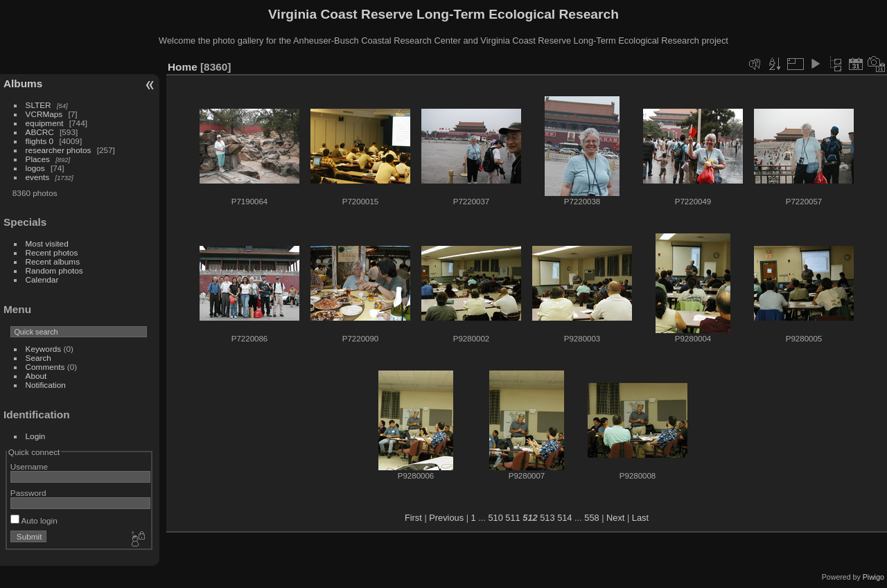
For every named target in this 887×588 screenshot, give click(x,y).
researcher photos (59, 150)
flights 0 (40, 141)
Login (36, 436)
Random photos (54, 270)
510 (495, 518)
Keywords (44, 349)
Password (28, 493)
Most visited (47, 243)
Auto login (34, 520)
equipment (45, 123)
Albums (23, 83)
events (38, 177)
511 (512, 518)
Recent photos (52, 252)
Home (183, 67)
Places (38, 159)
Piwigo (873, 577)
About (36, 376)
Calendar (42, 279)
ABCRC (40, 132)
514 (564, 518)
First (413, 518)
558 (591, 518)
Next (615, 518)
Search (38, 358)
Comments (45, 367)
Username (29, 466)
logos (35, 168)
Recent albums (53, 261)
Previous (446, 518)
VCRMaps (44, 114)
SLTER (38, 105)
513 (547, 518)
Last (640, 518)
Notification (46, 385)
